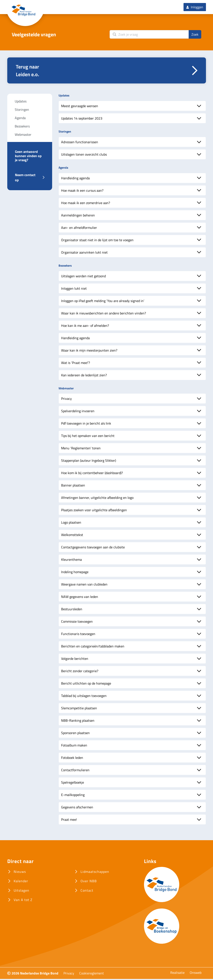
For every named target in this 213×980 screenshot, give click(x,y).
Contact (87, 891)
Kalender (21, 882)
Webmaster (23, 136)
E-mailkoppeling (73, 796)
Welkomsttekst (72, 536)
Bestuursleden (72, 610)
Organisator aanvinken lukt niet (84, 253)
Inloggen (195, 8)
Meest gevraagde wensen (80, 107)
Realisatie (177, 974)
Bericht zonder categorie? (80, 672)
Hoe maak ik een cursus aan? (82, 191)
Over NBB (89, 882)
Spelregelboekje (73, 783)
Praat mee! (69, 821)
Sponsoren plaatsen (75, 734)
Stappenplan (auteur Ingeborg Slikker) (89, 462)
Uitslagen (21, 891)
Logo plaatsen (71, 523)
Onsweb (196, 974)
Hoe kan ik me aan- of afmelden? (85, 326)
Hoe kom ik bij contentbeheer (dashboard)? (92, 474)
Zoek (195, 35)
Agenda (20, 119)
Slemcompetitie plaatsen (79, 709)
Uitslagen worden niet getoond (83, 277)
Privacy (66, 400)
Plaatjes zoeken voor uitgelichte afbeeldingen (94, 511)
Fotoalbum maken (74, 746)
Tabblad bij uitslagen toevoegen (84, 697)
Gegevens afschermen (77, 808)
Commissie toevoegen (77, 622)
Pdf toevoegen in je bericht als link (86, 424)
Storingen (22, 111)
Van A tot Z (23, 901)
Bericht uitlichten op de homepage (86, 684)
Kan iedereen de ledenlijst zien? (84, 376)
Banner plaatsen (73, 486)
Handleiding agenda (75, 179)
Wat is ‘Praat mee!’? (76, 364)
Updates (21, 102)
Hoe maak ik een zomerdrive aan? (86, 204)
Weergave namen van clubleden (84, 585)
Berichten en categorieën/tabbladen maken (93, 647)
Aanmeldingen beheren (78, 216)
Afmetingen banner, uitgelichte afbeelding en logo (97, 499)
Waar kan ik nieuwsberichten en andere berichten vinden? (104, 314)
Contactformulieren (75, 771)
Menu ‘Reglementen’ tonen (81, 449)
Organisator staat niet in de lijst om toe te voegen (97, 241)
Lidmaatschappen (95, 873)
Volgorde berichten (75, 660)
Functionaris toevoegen (78, 635)
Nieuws (20, 873)
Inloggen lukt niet (74, 289)
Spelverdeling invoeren (78, 412)
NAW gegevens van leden (80, 598)
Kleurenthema (71, 561)
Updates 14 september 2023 (82, 119)
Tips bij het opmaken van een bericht (88, 437)
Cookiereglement (92, 974)
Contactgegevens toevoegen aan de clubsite (93, 548)
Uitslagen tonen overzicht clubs (84, 155)
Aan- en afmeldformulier (79, 228)
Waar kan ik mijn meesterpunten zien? (89, 351)
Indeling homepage (75, 573)
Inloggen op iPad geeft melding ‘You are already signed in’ (103, 302)
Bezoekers (22, 127)
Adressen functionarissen (80, 143)
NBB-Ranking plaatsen (78, 721)
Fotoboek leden (72, 759)
